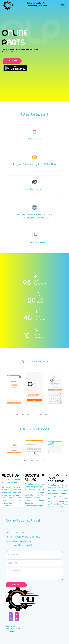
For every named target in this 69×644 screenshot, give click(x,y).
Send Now (16, 585)
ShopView (10, 631)
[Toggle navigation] (62, 5)
